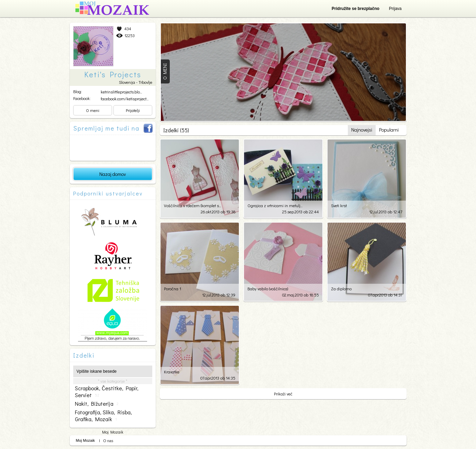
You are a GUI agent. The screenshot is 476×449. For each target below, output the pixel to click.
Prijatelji (133, 110)
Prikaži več (283, 394)
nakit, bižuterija (97, 404)
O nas (108, 441)
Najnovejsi (362, 130)
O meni (93, 110)
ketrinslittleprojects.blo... (121, 92)
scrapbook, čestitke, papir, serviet (107, 392)
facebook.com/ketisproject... (125, 99)
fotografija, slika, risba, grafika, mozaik (103, 416)
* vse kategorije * (113, 381)
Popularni (389, 130)
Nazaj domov (113, 174)
